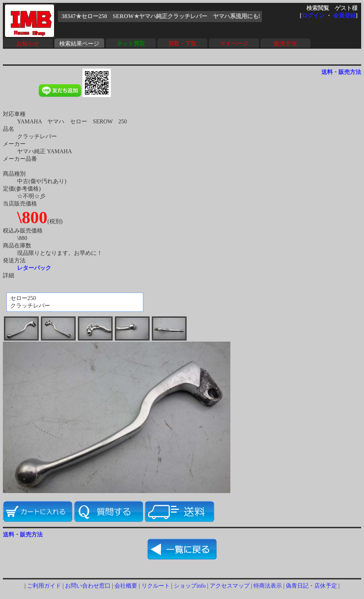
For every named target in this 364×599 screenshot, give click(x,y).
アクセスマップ (230, 586)
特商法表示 (268, 586)
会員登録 (344, 15)
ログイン (313, 15)
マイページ (234, 44)
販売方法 (285, 44)
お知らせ (28, 44)
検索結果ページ (79, 44)
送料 (327, 72)
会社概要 (126, 586)
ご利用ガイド (44, 586)
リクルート (156, 586)
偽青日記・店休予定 (311, 586)
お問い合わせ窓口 (88, 586)
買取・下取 (182, 44)
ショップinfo (190, 586)
